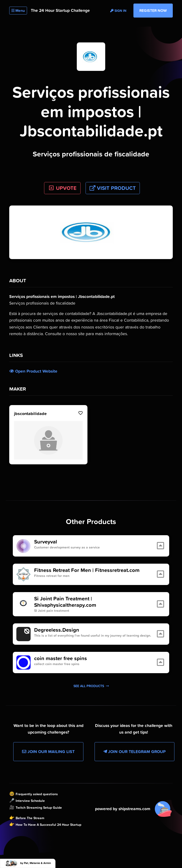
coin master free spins (61, 658)
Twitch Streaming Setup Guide (39, 808)
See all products (91, 686)
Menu (18, 11)
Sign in (118, 11)
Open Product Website (33, 371)
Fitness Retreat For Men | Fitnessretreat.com (87, 570)
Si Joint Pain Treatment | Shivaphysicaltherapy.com (65, 602)
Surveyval (46, 542)
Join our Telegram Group (134, 752)
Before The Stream (30, 818)
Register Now (153, 10)
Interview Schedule (30, 801)
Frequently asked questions (37, 794)
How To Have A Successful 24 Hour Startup (48, 825)
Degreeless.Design (57, 630)
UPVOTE (62, 188)
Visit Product (113, 188)
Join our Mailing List (48, 752)
